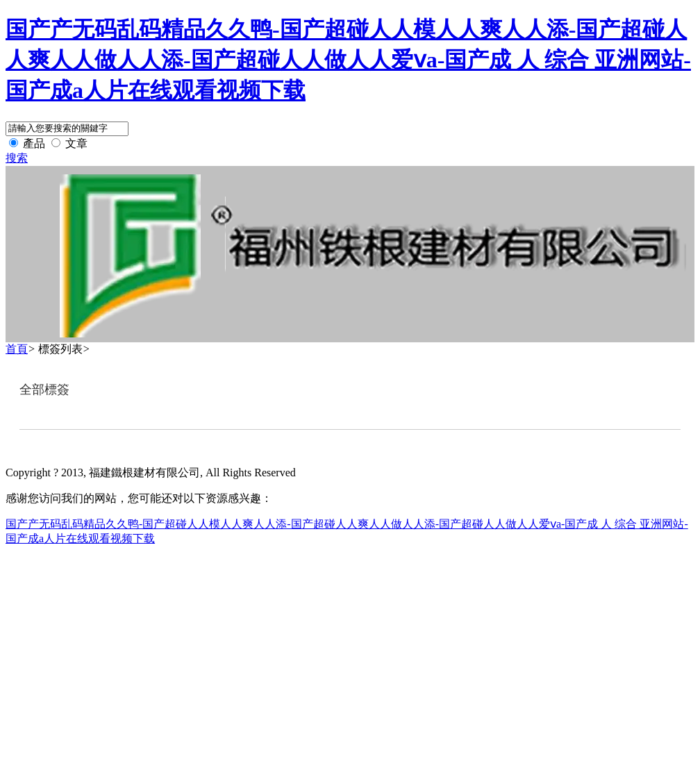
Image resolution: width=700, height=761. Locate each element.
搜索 (17, 158)
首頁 (17, 349)
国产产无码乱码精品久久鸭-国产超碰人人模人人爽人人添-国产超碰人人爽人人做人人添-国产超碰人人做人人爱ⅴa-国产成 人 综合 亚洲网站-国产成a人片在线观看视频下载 (348, 60)
